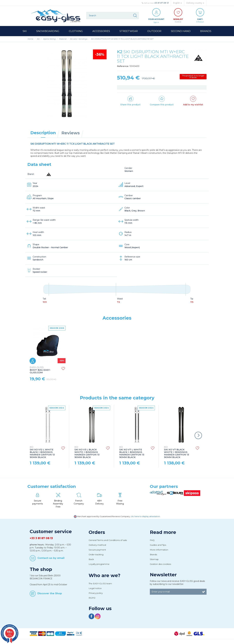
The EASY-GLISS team (100, 584)
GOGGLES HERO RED (87, 369)
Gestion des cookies (160, 564)
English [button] (177, 3)
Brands (153, 555)
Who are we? (105, 576)
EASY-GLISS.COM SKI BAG (132, 370)
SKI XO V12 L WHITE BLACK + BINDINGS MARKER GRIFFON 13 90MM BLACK (42, 452)
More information (159, 550)
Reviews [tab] (71, 133)
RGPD (92, 598)
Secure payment (97, 550)
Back (91, 559)
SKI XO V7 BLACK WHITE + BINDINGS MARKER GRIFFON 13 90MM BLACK (176, 452)
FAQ (152, 540)
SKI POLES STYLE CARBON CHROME (41, 370)
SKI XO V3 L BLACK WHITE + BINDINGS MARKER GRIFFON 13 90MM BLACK (87, 452)
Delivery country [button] (195, 3)
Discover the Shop (50, 593)
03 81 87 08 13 (161, 3)
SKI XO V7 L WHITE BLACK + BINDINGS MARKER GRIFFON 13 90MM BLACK (132, 452)
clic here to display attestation (145, 517)
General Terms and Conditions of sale (108, 540)
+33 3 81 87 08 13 (41, 538)
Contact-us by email (51, 558)
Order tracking (96, 555)
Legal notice (95, 588)
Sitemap (154, 559)
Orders (97, 532)
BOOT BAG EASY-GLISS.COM (174, 370)
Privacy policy (96, 593)
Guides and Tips (158, 545)
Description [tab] (43, 133)
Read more (163, 532)
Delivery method (97, 545)
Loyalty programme (99, 564)
